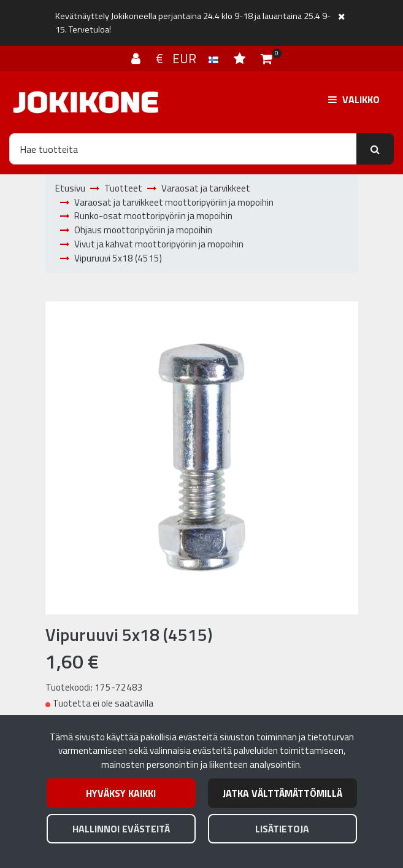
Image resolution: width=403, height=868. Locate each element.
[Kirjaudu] (137, 58)
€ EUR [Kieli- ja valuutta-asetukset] (189, 58)
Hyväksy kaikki (121, 793)
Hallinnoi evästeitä (121, 829)
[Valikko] (354, 99)
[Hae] (183, 149)
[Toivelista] (241, 58)
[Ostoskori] (267, 58)
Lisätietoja (282, 829)
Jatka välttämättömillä (282, 793)
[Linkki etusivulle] (86, 102)
